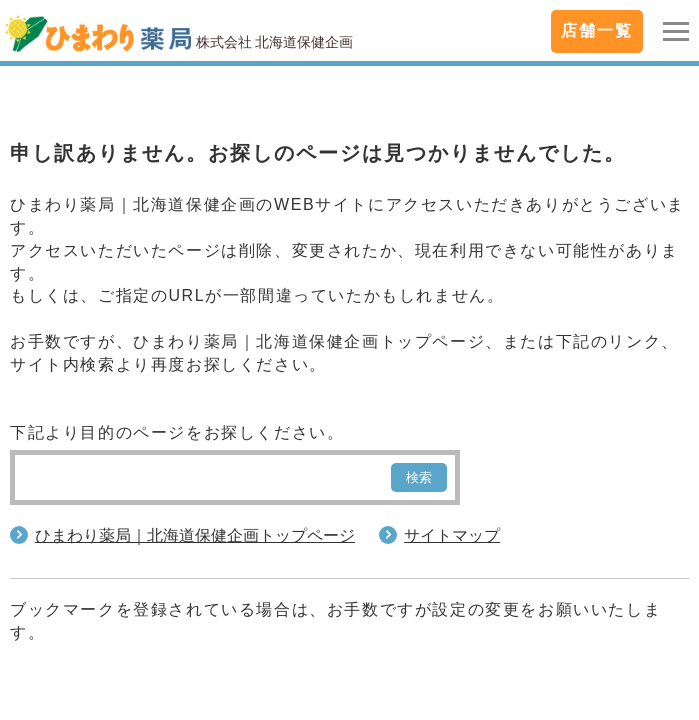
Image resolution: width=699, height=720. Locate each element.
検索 (419, 477)
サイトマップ (452, 535)
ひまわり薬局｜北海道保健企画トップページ (195, 535)
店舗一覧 (597, 30)
